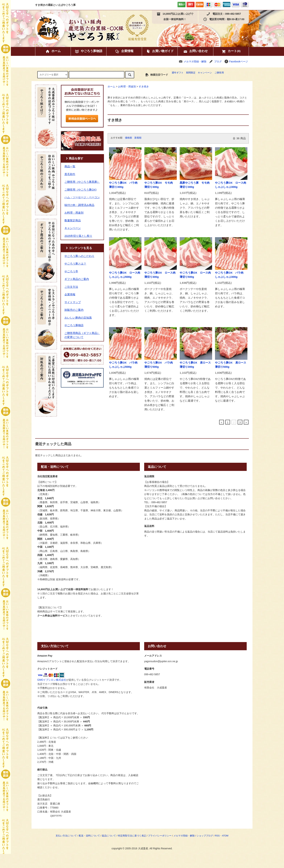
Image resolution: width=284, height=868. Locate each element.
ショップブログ (205, 836)
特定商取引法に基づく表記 (132, 836)
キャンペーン (205, 73)
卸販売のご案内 (74, 310)
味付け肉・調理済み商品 (79, 205)
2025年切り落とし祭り (78, 236)
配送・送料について (89, 836)
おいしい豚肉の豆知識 (78, 318)
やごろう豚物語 (88, 51)
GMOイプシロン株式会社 (52, 680)
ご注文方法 (71, 287)
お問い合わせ (195, 51)
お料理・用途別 (127, 86)
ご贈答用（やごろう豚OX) (81, 190)
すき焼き (144, 86)
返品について (109, 836)
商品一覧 (70, 166)
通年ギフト (178, 73)
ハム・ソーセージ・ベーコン (82, 197)
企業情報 (124, 51)
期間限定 (191, 73)
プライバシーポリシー (160, 836)
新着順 (138, 138)
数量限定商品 (73, 220)
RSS (217, 836)
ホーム (53, 51)
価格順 (129, 138)
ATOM (225, 836)
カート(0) (231, 51)
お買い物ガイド (160, 51)
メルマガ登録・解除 (195, 61)
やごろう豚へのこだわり (79, 256)
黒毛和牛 (70, 174)
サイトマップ (73, 302)
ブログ (218, 61)
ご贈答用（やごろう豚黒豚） (82, 182)
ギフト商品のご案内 (77, 279)
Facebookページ (236, 61)
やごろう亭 (71, 271)
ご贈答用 (219, 73)
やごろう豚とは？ (75, 264)
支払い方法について (66, 836)
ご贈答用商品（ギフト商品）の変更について (82, 335)
